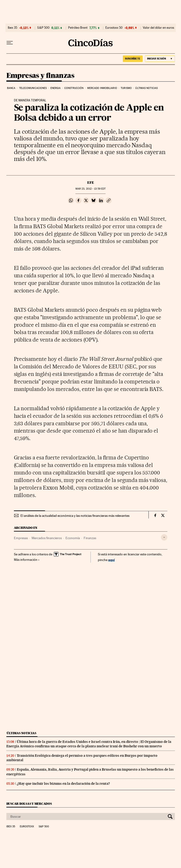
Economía (73, 538)
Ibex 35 (12, 28)
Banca (11, 88)
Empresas (21, 538)
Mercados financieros (47, 538)
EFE (91, 183)
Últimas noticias (146, 88)
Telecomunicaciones (33, 88)
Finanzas (90, 538)
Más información (27, 560)
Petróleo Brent (78, 28)
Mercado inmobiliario (102, 88)
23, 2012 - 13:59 (90, 189)
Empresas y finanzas (40, 76)
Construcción (74, 88)
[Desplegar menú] (10, 43)
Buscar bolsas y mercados (29, 804)
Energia (56, 88)
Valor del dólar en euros (158, 28)
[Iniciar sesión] (160, 59)
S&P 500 (43, 28)
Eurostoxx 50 (114, 28)
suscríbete (133, 59)
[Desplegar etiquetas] (164, 537)
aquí (111, 560)
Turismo (126, 88)
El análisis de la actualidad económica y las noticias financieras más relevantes (75, 516)
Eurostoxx (27, 827)
